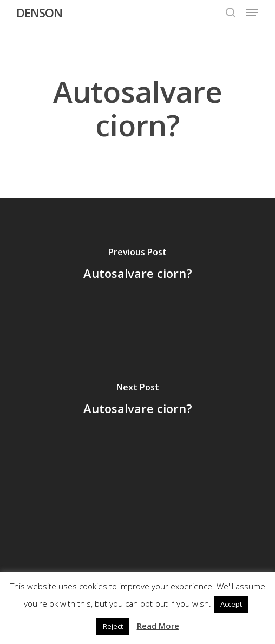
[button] (252, 12)
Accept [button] (231, 604)
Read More (158, 626)
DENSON (39, 12)
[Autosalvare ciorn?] (137, 265)
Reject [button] (113, 626)
